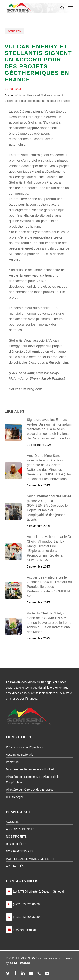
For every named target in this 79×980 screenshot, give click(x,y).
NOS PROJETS (16, 837)
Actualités (14, 31)
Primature (12, 762)
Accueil (10, 95)
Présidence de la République (25, 747)
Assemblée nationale (20, 755)
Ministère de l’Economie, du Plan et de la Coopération (33, 779)
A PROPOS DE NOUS (21, 829)
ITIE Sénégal (14, 797)
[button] (71, 8)
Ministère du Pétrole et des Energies (30, 790)
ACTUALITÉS (15, 866)
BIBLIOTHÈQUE (17, 844)
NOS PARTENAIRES (20, 851)
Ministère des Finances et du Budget (30, 769)
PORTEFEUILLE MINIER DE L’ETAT (30, 859)
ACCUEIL (12, 822)
